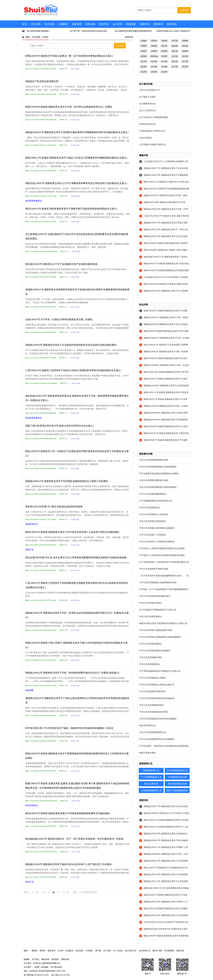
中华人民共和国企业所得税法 (153, 521)
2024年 (154, 72)
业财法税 (180, 951)
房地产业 (29, 550)
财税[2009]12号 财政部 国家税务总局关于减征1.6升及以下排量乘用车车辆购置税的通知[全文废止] (76, 158)
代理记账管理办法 (147, 124)
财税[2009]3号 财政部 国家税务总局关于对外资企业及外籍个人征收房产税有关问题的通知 (72, 532)
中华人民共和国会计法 (150, 90)
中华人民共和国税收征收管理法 (154, 712)
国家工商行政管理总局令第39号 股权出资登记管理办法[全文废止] (60, 426)
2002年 (175, 46)
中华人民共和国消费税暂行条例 (154, 480)
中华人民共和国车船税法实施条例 (155, 651)
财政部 (35, 951)
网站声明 (45, 959)
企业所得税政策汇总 (177, 770)
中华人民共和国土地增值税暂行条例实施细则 (160, 637)
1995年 (154, 41)
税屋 (28, 37)
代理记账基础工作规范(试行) (152, 131)
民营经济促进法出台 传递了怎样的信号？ (174, 31)
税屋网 (27, 959)
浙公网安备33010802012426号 (36, 975)
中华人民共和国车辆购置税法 (153, 494)
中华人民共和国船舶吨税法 (152, 705)
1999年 (144, 46)
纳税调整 (131, 24)
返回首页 (129, 37)
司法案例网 (169, 951)
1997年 (175, 41)
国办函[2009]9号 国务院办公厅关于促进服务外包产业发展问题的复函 (61, 264)
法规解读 (63, 24)
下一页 (66, 892)
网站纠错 (65, 959)
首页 (25, 24)
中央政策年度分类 (177, 777)
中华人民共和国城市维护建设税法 (155, 596)
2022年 (185, 67)
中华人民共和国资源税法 (151, 617)
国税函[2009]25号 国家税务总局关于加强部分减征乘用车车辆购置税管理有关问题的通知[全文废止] (77, 132)
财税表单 (158, 24)
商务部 (43, 951)
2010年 (164, 56)
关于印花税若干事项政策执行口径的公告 (158, 610)
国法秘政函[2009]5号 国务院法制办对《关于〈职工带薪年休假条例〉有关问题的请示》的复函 (74, 839)
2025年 (164, 72)
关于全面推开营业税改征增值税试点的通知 (159, 474)
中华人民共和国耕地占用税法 (153, 678)
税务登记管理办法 (147, 726)
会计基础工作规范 (147, 97)
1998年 (185, 41)
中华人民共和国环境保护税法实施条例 (157, 698)
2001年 (164, 46)
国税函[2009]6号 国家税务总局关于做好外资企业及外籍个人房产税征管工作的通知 (68, 864)
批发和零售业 (32, 524)
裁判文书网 (157, 951)
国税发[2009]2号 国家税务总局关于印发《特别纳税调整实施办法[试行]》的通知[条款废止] (72, 673)
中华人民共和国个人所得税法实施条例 (157, 542)
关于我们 (35, 959)
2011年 (175, 56)
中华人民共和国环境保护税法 (153, 692)
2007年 (175, 51)
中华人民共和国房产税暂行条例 (154, 569)
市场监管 (69, 951)
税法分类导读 (151, 784)
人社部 (60, 951)
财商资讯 (172, 24)
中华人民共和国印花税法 (151, 603)
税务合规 (90, 24)
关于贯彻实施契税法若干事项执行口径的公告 (160, 671)
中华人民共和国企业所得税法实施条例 (157, 528)
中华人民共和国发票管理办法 (153, 732)
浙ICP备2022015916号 (60, 975)
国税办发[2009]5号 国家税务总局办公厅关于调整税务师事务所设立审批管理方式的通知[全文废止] (76, 183)
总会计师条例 (145, 138)
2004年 (144, 51)
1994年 (144, 41)
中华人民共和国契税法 (150, 664)
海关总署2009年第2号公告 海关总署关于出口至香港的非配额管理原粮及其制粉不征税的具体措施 (76, 558)
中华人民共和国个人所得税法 (153, 535)
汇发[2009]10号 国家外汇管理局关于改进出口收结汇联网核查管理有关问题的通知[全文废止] (73, 370)
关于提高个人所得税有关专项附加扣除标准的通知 (162, 555)
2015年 (164, 62)
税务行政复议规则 (147, 753)
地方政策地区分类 (177, 784)
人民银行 (89, 951)
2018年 (144, 67)
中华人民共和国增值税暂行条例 (154, 460)
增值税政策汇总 (151, 770)
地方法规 (49, 24)
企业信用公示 (145, 951)
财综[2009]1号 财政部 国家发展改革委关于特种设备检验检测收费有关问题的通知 (68, 813)
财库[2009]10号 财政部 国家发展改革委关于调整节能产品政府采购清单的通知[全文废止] (71, 209)
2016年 (175, 62)
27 (58, 892)
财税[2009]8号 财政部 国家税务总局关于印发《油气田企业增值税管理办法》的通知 (69, 107)
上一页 (35, 892)
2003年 (185, 46)
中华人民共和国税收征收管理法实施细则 (158, 719)
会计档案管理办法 (147, 104)
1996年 (164, 41)
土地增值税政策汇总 (151, 790)
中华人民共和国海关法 (150, 508)
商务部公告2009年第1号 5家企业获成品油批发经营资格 (54, 507)
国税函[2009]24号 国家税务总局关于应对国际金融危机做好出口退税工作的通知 (67, 481)
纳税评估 (145, 24)
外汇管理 (107, 951)
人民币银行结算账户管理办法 (153, 145)
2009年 (45, 37)
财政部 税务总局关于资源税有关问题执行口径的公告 (163, 623)
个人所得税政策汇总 (151, 777)
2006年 (164, 51)
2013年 (144, 62)
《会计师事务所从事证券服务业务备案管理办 (133, 31)
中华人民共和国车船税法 (151, 644)
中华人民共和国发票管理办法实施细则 (157, 739)
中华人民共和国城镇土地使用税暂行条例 (158, 583)
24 (43, 892)
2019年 (154, 67)
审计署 (98, 951)
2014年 (154, 62)
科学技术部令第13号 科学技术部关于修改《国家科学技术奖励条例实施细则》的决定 (69, 728)
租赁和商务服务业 (34, 201)
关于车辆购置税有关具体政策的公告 (156, 501)
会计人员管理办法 (147, 111)
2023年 (144, 72)
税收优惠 (77, 24)
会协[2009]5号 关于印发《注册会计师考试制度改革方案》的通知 (59, 319)
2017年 (185, 62)
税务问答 (104, 24)
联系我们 (55, 959)
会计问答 (117, 24)
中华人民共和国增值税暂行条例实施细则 (158, 467)
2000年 (154, 46)
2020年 (164, 67)
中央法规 (36, 24)
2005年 (154, 51)
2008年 (185, 51)
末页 (75, 892)
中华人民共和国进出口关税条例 (154, 514)
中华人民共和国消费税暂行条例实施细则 (158, 487)
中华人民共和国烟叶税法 (151, 657)
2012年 (185, 56)
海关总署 (79, 951)
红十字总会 (118, 951)
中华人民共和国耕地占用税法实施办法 (157, 685)
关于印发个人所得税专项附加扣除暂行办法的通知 (162, 548)
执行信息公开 (131, 951)
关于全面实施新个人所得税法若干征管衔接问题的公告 (164, 562)
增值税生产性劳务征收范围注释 (42, 81)
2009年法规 (75, 69)
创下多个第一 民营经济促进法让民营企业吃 (88, 31)
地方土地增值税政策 (177, 790)
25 (49, 892)
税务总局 (51, 951)
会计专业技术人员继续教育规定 (154, 117)
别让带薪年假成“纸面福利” (38, 31)
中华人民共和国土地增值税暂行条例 (156, 630)
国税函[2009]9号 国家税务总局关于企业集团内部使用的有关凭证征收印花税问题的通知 (71, 345)
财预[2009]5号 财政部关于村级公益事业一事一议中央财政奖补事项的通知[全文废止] (69, 56)
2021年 (175, 67)
